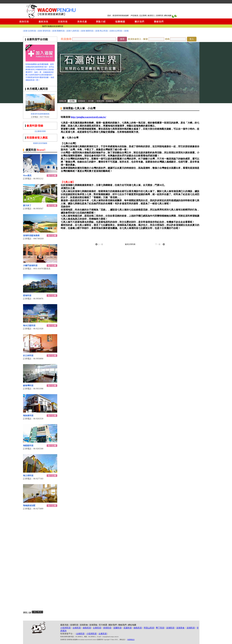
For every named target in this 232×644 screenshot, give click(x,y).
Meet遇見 (27, 176)
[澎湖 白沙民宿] (116, 31)
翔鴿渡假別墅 (29, 506)
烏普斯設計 (131, 640)
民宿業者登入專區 (37, 138)
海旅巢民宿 (28, 416)
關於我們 (113, 625)
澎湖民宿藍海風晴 (31, 236)
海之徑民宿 (28, 476)
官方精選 (103, 625)
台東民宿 (97, 628)
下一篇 (158, 244)
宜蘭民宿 (117, 628)
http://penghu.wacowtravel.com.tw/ (88, 117)
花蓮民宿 (128, 628)
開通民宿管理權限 (40, 143)
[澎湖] (126, 31)
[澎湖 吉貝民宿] (30, 31)
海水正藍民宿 (29, 326)
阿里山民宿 (149, 628)
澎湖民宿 (160, 16)
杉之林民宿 (28, 356)
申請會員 (135, 16)
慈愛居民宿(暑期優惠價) (40, 114)
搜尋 (122, 39)
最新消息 (64, 625)
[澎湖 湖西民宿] (87, 31)
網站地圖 (168, 16)
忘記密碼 (143, 16)
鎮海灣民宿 (28, 386)
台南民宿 (77, 628)
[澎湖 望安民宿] (44, 31)
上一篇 (100, 244)
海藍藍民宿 (28, 446)
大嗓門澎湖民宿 (30, 266)
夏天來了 (27, 206)
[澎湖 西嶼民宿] (58, 31)
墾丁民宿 (160, 628)
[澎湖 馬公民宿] (102, 31)
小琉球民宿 (65, 628)
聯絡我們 (122, 625)
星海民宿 (27, 296)
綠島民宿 (87, 628)
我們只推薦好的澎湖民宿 (53, 26)
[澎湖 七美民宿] (73, 31)
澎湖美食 (84, 625)
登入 (192, 39)
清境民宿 (107, 628)
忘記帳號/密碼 (40, 131)
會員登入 (151, 16)
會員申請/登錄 (35, 126)
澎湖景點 (93, 625)
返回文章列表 (130, 244)
